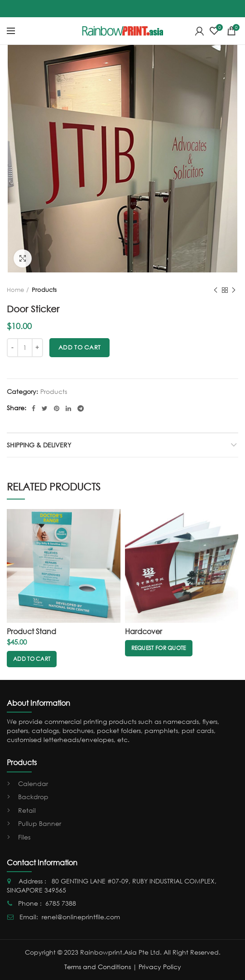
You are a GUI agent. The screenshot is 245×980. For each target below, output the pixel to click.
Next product (234, 290)
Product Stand (31, 631)
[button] (32, 659)
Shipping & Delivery (39, 445)
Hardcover (144, 631)
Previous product (216, 290)
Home (15, 290)
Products (44, 290)
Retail (27, 810)
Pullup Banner (40, 823)
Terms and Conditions (98, 967)
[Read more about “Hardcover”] (159, 648)
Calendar (33, 784)
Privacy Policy (160, 967)
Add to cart (79, 347)
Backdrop (33, 797)
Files (24, 837)
